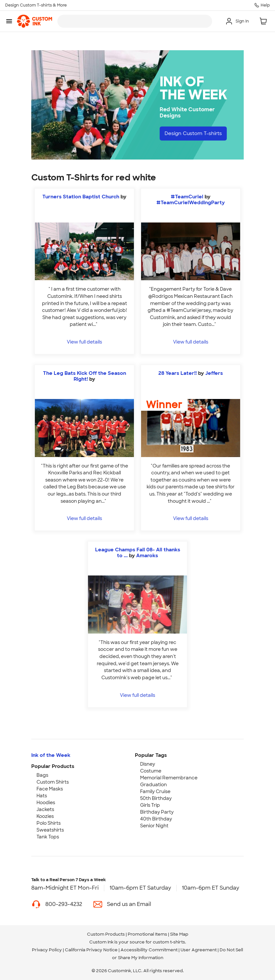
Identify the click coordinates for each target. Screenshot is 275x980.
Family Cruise (155, 791)
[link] (35, 21)
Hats (42, 796)
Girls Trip (150, 805)
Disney (148, 764)
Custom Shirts (53, 782)
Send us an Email (129, 904)
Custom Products (106, 934)
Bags (42, 775)
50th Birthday (156, 798)
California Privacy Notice (91, 950)
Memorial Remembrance (169, 778)
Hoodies (46, 803)
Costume (151, 771)
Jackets (45, 809)
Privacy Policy (47, 950)
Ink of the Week (51, 755)
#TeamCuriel (187, 197)
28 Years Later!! (178, 373)
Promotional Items (147, 934)
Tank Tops (48, 837)
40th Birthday (156, 819)
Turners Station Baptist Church (81, 197)
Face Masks (50, 789)
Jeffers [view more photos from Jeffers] (214, 373)
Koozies (45, 816)
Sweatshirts (50, 830)
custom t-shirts (169, 942)
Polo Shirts (49, 823)
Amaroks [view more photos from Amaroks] (147, 556)
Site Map (179, 934)
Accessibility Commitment (149, 950)
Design (196, 134)
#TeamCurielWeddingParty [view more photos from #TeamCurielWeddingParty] (191, 203)
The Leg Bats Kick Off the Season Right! (85, 376)
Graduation (153, 785)
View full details (84, 342)
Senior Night (154, 826)
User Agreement (199, 950)
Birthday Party (157, 812)
